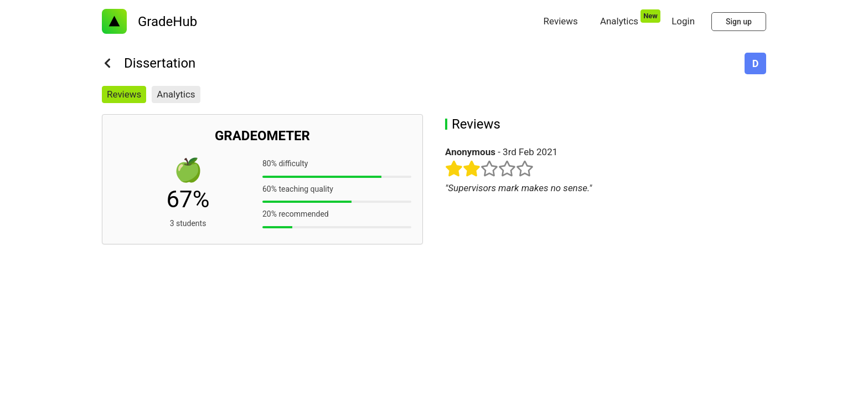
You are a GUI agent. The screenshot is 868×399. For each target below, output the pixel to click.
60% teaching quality (298, 189)
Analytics (176, 94)
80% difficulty (285, 163)
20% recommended (296, 214)
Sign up (739, 22)
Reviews (124, 94)
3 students (188, 223)
